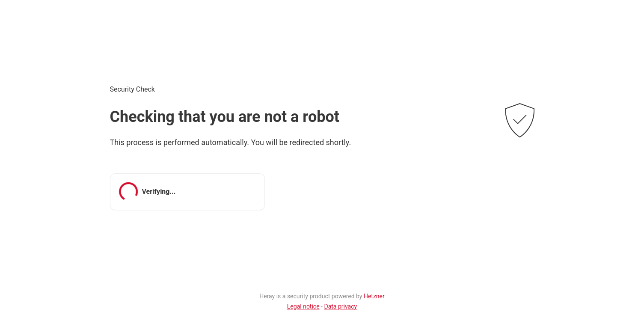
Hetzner (374, 296)
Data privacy (340, 306)
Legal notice (303, 306)
